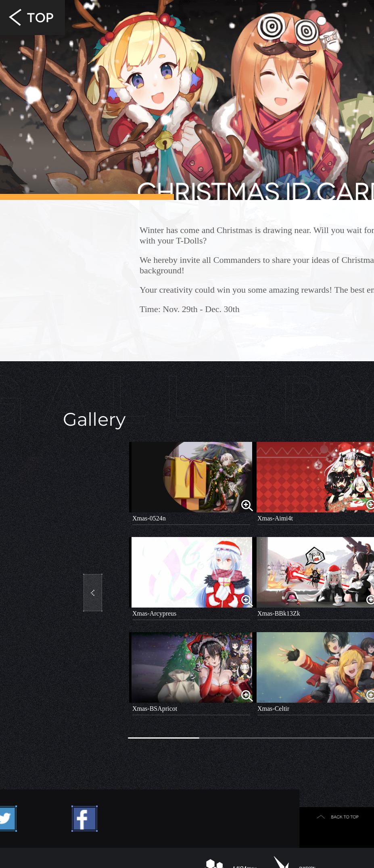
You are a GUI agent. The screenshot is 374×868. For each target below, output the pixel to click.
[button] (93, 593)
